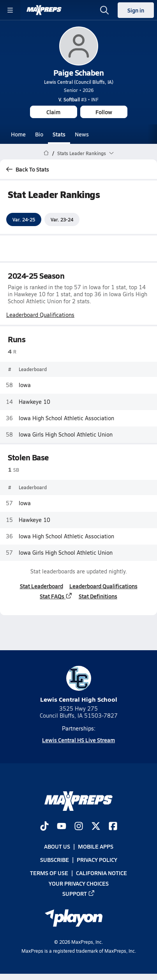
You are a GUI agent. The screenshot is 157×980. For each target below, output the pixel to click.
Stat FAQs (56, 596)
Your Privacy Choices (79, 883)
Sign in (136, 10)
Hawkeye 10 (34, 402)
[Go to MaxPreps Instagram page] (79, 827)
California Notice (101, 873)
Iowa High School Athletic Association (66, 418)
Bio (39, 134)
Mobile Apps (96, 846)
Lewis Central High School (79, 685)
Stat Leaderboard (41, 586)
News (82, 134)
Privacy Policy (97, 860)
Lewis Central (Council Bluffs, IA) (79, 82)
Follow (104, 112)
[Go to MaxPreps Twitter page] (96, 827)
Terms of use (49, 873)
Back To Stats (28, 169)
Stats (59, 134)
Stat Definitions (98, 596)
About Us (57, 846)
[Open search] (104, 10)
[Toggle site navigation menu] (10, 10)
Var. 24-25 (24, 219)
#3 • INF (78, 99)
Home (18, 134)
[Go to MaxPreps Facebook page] (113, 827)
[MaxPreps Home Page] (46, 153)
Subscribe (55, 860)
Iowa (25, 385)
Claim (53, 112)
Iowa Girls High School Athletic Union (66, 434)
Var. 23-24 (62, 219)
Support (79, 893)
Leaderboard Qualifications (40, 315)
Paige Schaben (79, 73)
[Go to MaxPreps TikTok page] (44, 827)
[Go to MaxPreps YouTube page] (62, 827)
